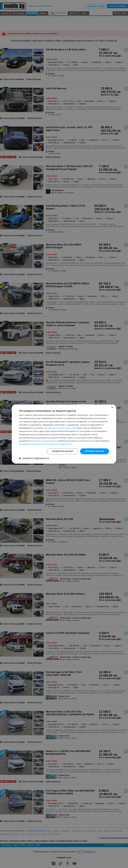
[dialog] (64, 434)
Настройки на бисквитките (32, 444)
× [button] (112, 407)
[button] (34, 458)
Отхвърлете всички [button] (62, 451)
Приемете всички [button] (95, 451)
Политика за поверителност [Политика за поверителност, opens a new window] (59, 444)
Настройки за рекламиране (44, 441)
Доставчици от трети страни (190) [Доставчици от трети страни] (60, 428)
